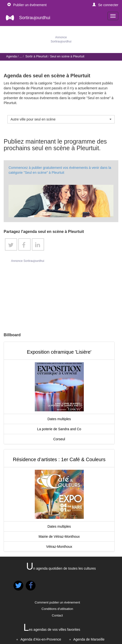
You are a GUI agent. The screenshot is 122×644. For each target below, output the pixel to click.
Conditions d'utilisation (57, 609)
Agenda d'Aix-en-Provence (41, 639)
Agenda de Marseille (89, 639)
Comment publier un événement (57, 602)
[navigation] (113, 16)
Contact (57, 615)
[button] (105, 5)
